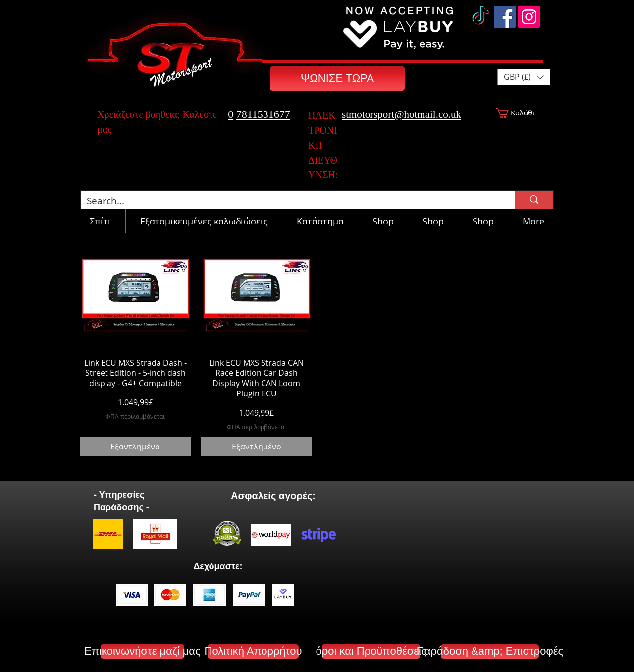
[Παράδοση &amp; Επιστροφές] (490, 651)
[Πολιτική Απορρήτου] (253, 651)
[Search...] (290, 201)
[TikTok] (480, 17)
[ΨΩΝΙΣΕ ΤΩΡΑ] (337, 79)
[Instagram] (529, 17)
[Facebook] (505, 17)
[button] (524, 77)
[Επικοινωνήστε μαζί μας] (142, 651)
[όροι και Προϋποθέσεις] (371, 651)
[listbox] (524, 77)
